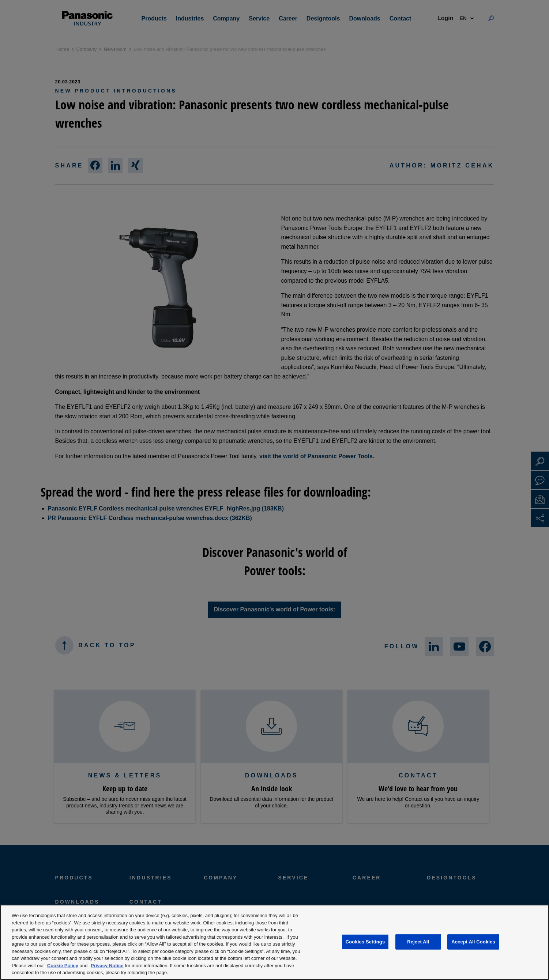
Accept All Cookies (473, 942)
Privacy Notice (107, 966)
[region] (274, 942)
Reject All (418, 942)
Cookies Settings (365, 942)
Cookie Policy (63, 966)
